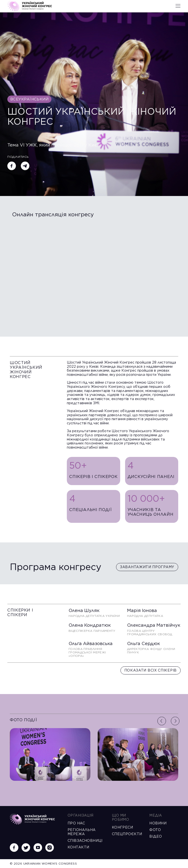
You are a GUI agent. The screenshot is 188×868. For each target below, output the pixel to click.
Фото (155, 830)
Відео (156, 836)
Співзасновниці (85, 841)
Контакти (78, 847)
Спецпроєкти (126, 834)
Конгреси (122, 827)
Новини (158, 823)
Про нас (76, 823)
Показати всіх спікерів (151, 670)
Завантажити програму (147, 567)
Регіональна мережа (82, 832)
